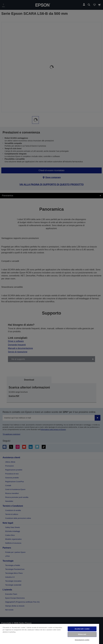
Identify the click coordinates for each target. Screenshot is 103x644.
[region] (50, 634)
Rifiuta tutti (82, 634)
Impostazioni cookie (82, 640)
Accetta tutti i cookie (82, 629)
